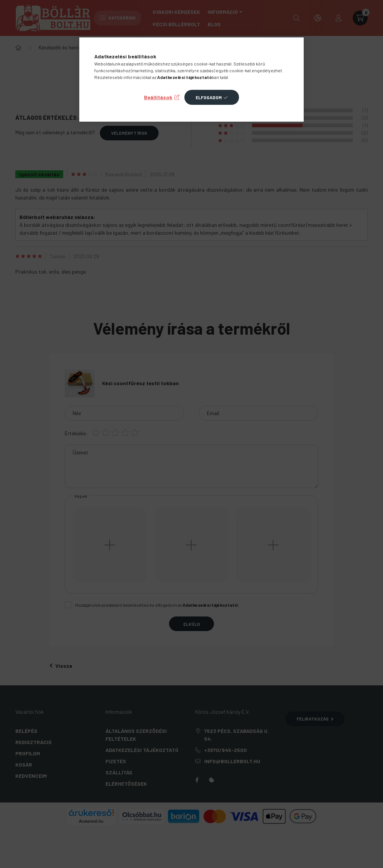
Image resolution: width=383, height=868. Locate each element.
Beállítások (158, 97)
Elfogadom (209, 97)
